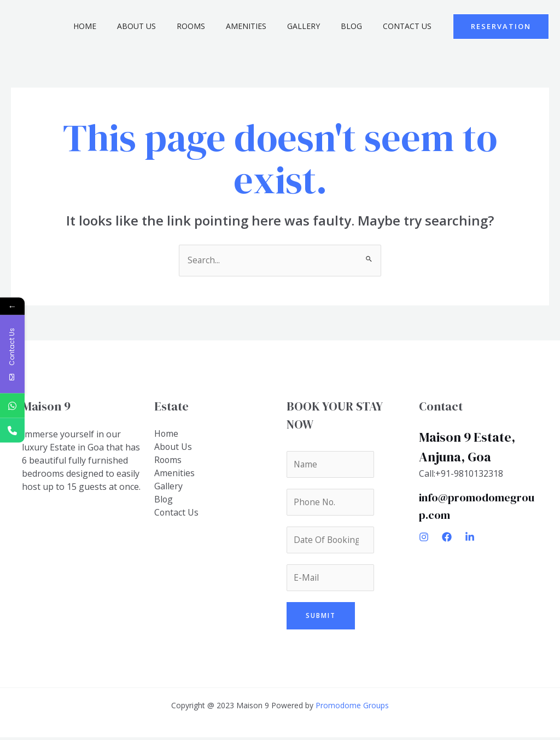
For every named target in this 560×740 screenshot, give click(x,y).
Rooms (215, 26)
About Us (167, 26)
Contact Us (410, 26)
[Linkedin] (470, 537)
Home (120, 26)
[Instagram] (424, 537)
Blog (360, 26)
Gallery (317, 26)
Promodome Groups (352, 708)
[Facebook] (447, 537)
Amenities (265, 26)
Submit (321, 618)
